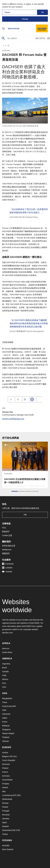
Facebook (8, 564)
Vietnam (6, 741)
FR (11, 756)
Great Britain (7, 780)
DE (19, 795)
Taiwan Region (8, 733)
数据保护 (6, 532)
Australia (6, 845)
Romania (6, 815)
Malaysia (6, 726)
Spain (5, 822)
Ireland (5, 787)
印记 (4, 528)
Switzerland (7, 830)
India (4, 710)
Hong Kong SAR (9, 706)
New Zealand (8, 849)
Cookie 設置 (7, 535)
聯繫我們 (6, 553)
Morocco (6, 648)
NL (15, 756)
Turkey (5, 834)
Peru (4, 683)
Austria (5, 753)
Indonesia (6, 714)
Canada (5, 671)
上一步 (6, 46)
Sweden (6, 826)
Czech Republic (9, 760)
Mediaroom (14, 29)
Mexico (5, 679)
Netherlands (7, 799)
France (5, 772)
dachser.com (7, 633)
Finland (5, 768)
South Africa (7, 652)
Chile (4, 675)
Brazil (4, 668)
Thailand (6, 737)
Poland (5, 807)
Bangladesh (7, 698)
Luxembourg (7, 795)
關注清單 (40, 38)
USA (4, 687)
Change (25, 19)
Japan (5, 718)
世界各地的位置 (9, 546)
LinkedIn (7, 568)
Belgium (6, 756)
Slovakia (6, 819)
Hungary (6, 784)
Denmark (6, 764)
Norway (5, 803)
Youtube (7, 572)
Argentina (6, 664)
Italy (4, 791)
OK (43, 12)
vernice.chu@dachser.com (13, 419)
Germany (6, 776)
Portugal (6, 811)
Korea (5, 722)
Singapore (6, 729)
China (5, 702)
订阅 (25, 515)
